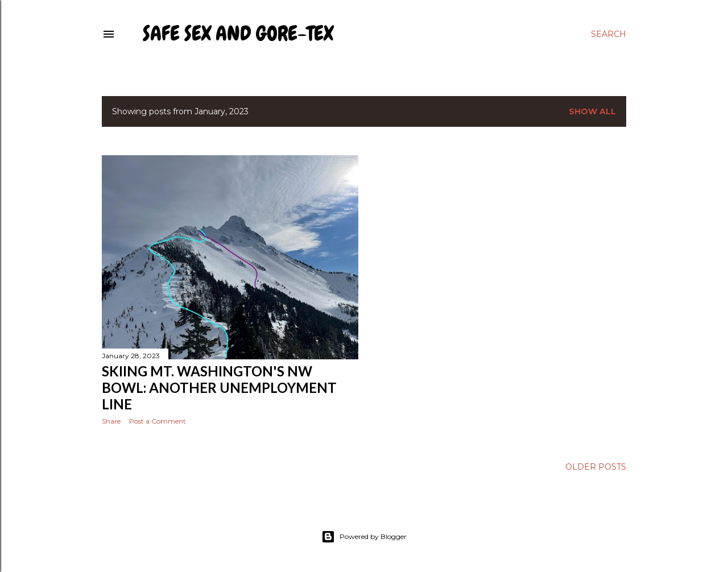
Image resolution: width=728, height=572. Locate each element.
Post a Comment (158, 421)
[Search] (609, 34)
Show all (592, 111)
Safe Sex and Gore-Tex (238, 34)
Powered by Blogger (364, 537)
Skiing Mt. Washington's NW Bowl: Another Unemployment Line (219, 387)
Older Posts (596, 467)
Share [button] (111, 421)
